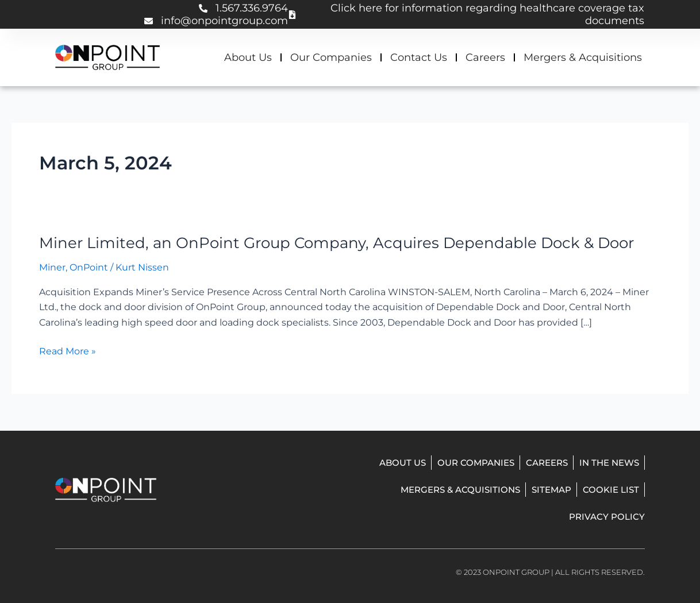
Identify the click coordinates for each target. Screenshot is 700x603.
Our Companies (331, 57)
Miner (52, 267)
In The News (609, 463)
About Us (248, 57)
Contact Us (419, 57)
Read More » (68, 351)
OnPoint (89, 267)
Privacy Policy (607, 517)
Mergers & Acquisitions (583, 57)
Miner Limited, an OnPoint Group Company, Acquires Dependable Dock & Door (336, 243)
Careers (485, 57)
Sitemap (551, 490)
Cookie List (611, 490)
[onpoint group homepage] (107, 57)
